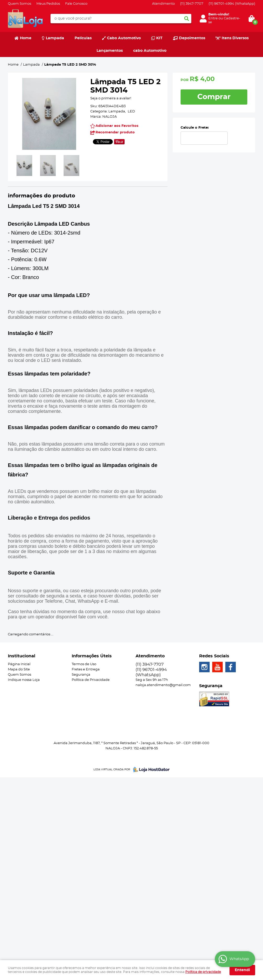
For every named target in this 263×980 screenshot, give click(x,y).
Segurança (81, 675)
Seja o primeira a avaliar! (111, 98)
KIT (159, 38)
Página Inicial (19, 664)
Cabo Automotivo (124, 38)
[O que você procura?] (187, 19)
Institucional (22, 656)
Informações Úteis (92, 656)
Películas (83, 38)
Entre (213, 18)
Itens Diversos (235, 38)
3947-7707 (192, 4)
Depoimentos (192, 38)
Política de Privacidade (91, 680)
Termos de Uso (84, 664)
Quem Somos (19, 4)
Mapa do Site (19, 670)
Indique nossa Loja (24, 680)
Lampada (55, 38)
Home (26, 38)
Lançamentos (110, 51)
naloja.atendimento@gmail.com (163, 685)
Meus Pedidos (48, 4)
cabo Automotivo (150, 51)
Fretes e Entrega (86, 670)
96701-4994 (232, 4)
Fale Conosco (76, 4)
